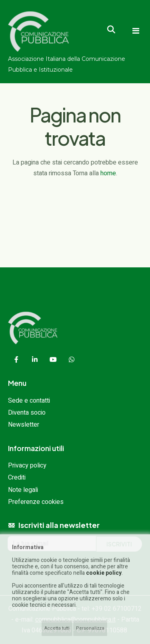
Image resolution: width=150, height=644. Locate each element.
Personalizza (90, 628)
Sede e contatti (29, 401)
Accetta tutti (57, 628)
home (108, 173)
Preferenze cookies (36, 502)
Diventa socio (27, 413)
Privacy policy (27, 465)
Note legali (23, 490)
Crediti (17, 477)
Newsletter (24, 425)
